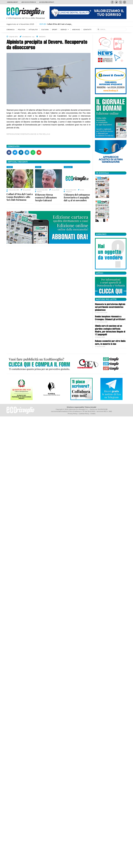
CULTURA (45, 30)
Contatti (87, 30)
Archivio (76, 30)
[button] (9, 152)
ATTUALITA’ (33, 30)
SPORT (55, 30)
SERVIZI (65, 30)
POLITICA (22, 30)
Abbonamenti (13, 2)
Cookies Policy (84, 414)
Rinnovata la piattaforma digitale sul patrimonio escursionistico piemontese (110, 307)
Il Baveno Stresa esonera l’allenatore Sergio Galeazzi (46, 197)
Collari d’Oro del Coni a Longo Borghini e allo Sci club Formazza (20, 197)
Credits (93, 414)
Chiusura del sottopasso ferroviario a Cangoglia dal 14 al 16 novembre (77, 197)
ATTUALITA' (68, 167)
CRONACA (11, 30)
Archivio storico (29, 2)
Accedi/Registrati (47, 2)
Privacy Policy (73, 414)
